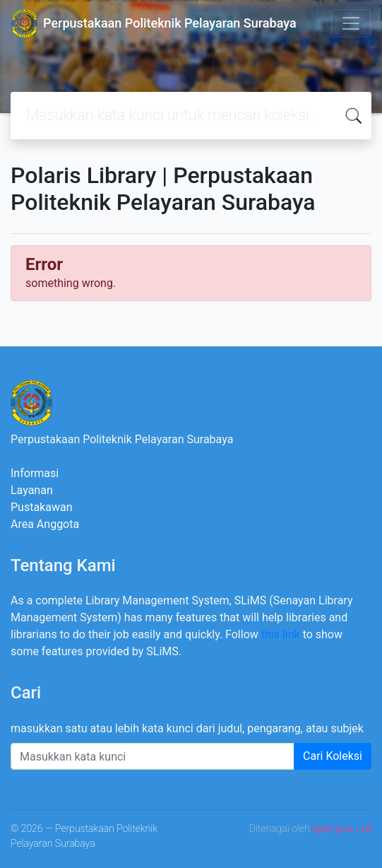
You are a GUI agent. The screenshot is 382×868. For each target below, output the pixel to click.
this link (281, 634)
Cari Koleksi (333, 756)
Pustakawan (41, 507)
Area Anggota (45, 524)
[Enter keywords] (153, 756)
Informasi (35, 473)
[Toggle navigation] (351, 23)
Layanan (32, 490)
